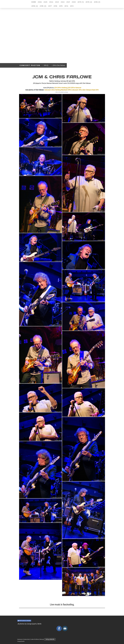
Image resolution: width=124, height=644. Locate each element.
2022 (63, 2)
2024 (51, 2)
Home (34, 2)
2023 (57, 2)
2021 (68, 2)
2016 (55, 6)
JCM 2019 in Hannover (75, 88)
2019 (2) (89, 2)
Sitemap (42, 639)
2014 (66, 6)
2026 (40, 2)
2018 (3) (43, 6)
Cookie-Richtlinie (35, 639)
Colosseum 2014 (77, 90)
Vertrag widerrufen (50, 639)
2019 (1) (81, 2)
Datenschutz (26, 639)
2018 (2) (35, 6)
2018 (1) (97, 2)
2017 (50, 6)
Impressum (20, 639)
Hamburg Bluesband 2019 (63, 90)
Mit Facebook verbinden (24, 621)
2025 (46, 2)
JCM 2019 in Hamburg (61, 88)
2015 (61, 6)
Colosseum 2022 (49, 90)
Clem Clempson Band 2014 (91, 90)
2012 (72, 6)
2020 (74, 2)
